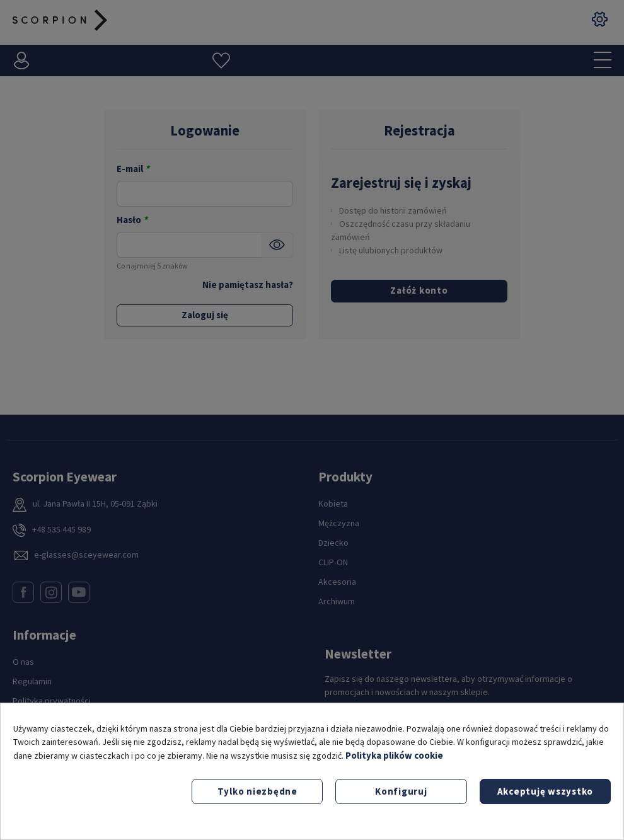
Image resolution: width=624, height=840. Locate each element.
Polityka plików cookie (394, 755)
